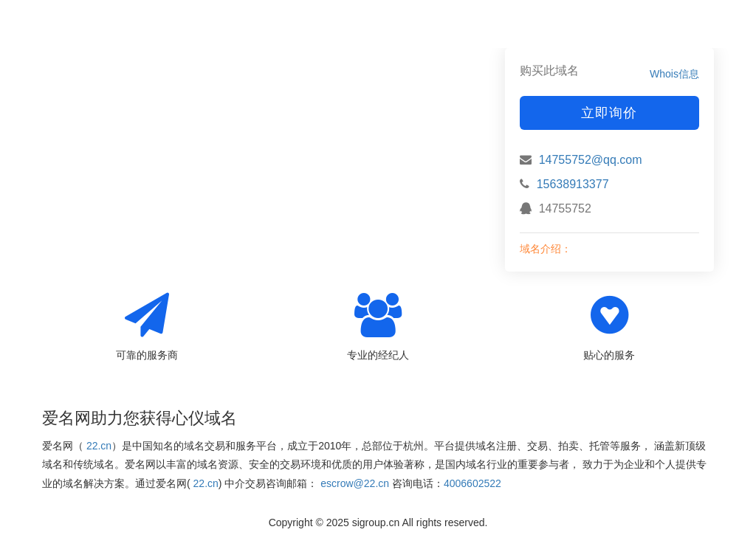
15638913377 (573, 184)
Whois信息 (674, 74)
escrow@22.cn (355, 483)
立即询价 (609, 113)
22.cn (99, 446)
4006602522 (472, 483)
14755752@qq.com (591, 160)
